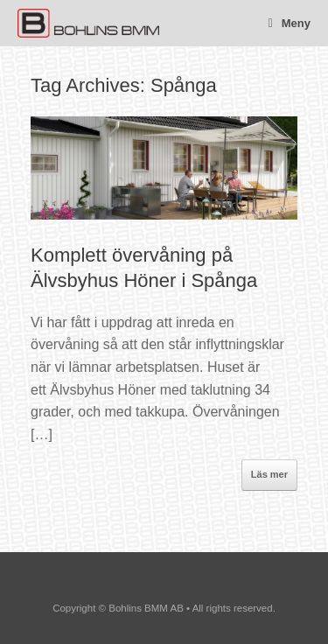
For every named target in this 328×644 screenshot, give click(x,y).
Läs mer (269, 474)
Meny (290, 23)
